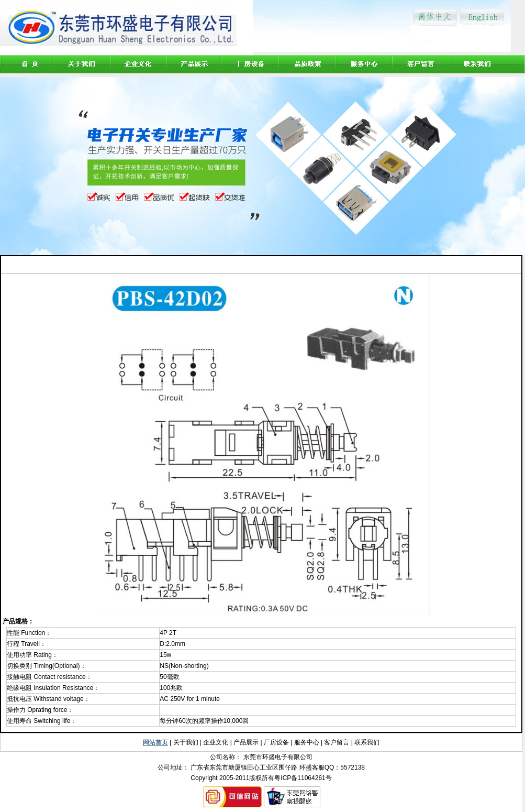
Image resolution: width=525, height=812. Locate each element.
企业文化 (216, 742)
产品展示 (247, 742)
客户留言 (337, 742)
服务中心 (307, 742)
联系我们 (367, 742)
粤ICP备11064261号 (303, 778)
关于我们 (186, 742)
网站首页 (155, 742)
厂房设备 (276, 742)
